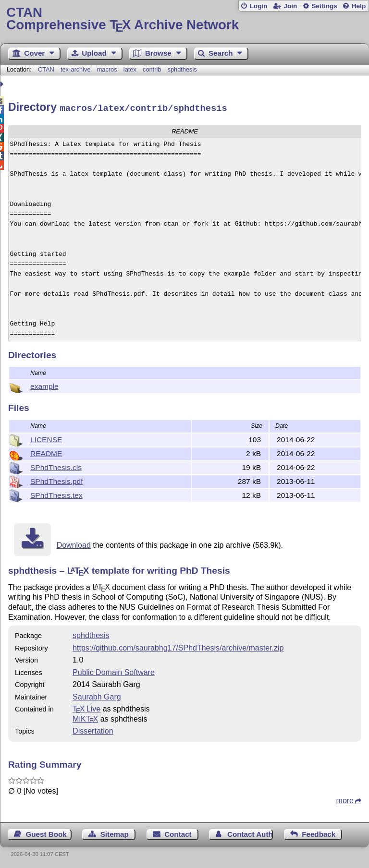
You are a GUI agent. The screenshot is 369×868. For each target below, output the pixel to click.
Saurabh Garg (97, 695)
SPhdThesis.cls (56, 466)
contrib (152, 69)
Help (359, 6)
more (345, 799)
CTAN (46, 69)
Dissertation (93, 729)
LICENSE (46, 438)
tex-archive (76, 69)
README (46, 452)
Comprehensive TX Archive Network (184, 19)
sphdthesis (182, 69)
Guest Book (46, 833)
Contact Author (250, 833)
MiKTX (85, 717)
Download (74, 544)
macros (107, 69)
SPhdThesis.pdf (57, 480)
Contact (178, 833)
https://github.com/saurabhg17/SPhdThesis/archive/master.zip (178, 646)
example (44, 385)
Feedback (319, 833)
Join (290, 6)
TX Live (86, 707)
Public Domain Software (114, 671)
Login (258, 6)
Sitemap (115, 833)
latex (130, 69)
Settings (324, 6)
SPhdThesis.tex (56, 494)
